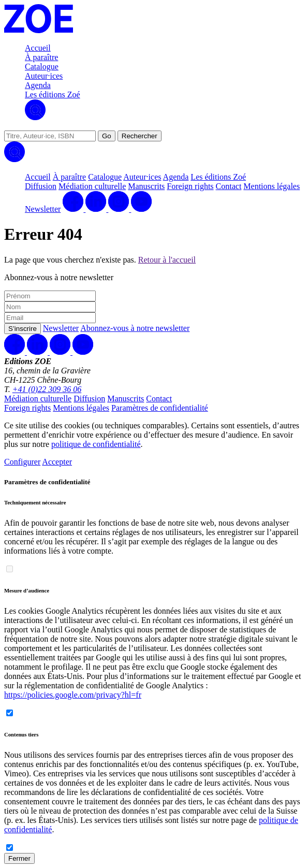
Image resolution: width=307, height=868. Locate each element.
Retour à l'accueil (167, 260)
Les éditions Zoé (53, 95)
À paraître (41, 57)
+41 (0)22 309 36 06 (47, 389)
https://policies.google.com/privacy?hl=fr (73, 695)
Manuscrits (146, 186)
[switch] (10, 569)
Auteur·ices (44, 76)
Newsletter (43, 209)
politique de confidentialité (96, 444)
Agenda (38, 85)
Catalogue (42, 67)
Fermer (19, 858)
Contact (229, 186)
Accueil (38, 48)
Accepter (57, 462)
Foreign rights (190, 186)
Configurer (22, 462)
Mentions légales (272, 186)
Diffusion (41, 186)
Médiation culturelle (92, 186)
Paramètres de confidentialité (160, 408)
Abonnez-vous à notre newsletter (135, 328)
